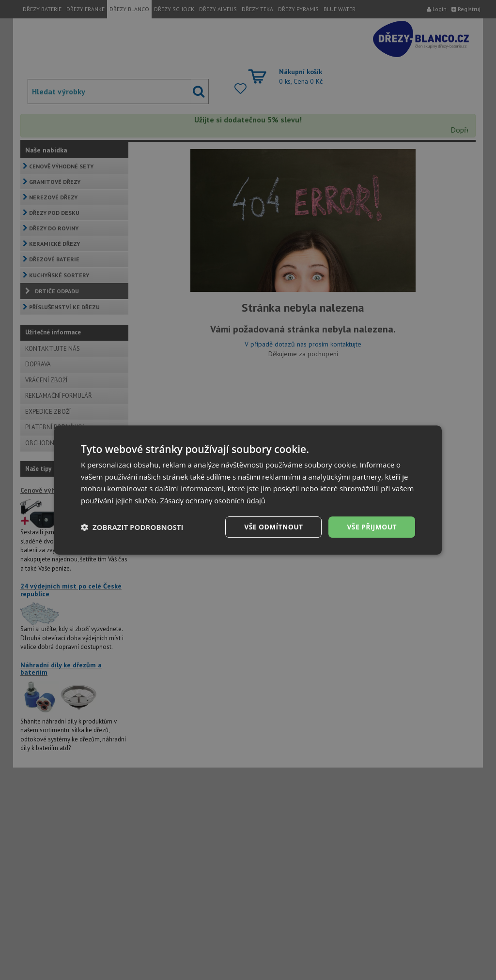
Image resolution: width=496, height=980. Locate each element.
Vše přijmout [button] (372, 527)
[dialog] (248, 490)
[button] (132, 527)
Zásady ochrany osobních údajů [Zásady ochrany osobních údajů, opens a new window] (214, 500)
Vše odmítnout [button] (273, 527)
